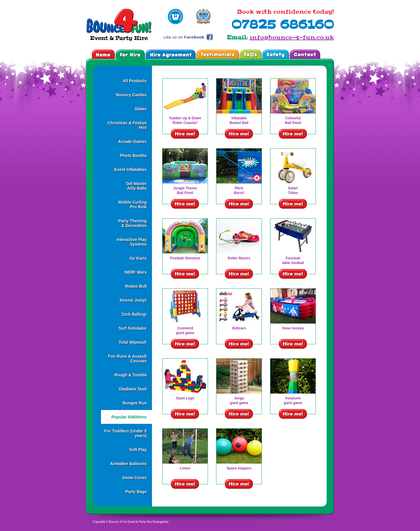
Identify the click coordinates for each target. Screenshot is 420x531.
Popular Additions (129, 417)
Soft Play (138, 450)
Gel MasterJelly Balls (136, 186)
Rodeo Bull (136, 286)
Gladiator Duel (133, 389)
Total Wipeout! (133, 342)
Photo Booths (133, 156)
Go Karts (138, 258)
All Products (135, 81)
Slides (141, 109)
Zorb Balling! (134, 314)
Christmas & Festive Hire (127, 125)
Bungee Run (135, 403)
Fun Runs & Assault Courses (128, 359)
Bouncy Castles (131, 95)
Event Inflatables (131, 170)
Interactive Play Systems (132, 242)
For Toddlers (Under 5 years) (126, 433)
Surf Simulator (133, 328)
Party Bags (136, 492)
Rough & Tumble (131, 375)
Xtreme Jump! (133, 300)
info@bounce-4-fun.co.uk (292, 37)
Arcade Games (132, 142)
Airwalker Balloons (128, 464)
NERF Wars (136, 272)
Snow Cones (134, 478)
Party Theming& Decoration (133, 223)
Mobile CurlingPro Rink (133, 205)
